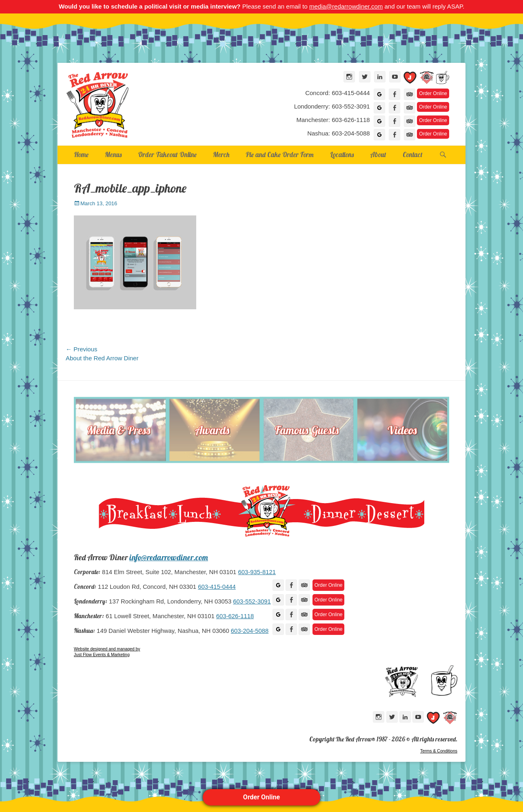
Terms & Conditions (439, 751)
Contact (413, 154)
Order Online (261, 797)
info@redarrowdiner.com (169, 557)
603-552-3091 (252, 601)
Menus (113, 154)
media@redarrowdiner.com (346, 6)
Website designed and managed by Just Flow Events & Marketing (107, 652)
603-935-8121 (257, 572)
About (378, 154)
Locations (342, 154)
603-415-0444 (217, 587)
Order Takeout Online (167, 154)
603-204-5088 (250, 631)
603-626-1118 (235, 616)
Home (81, 154)
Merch (221, 154)
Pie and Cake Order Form (280, 154)
